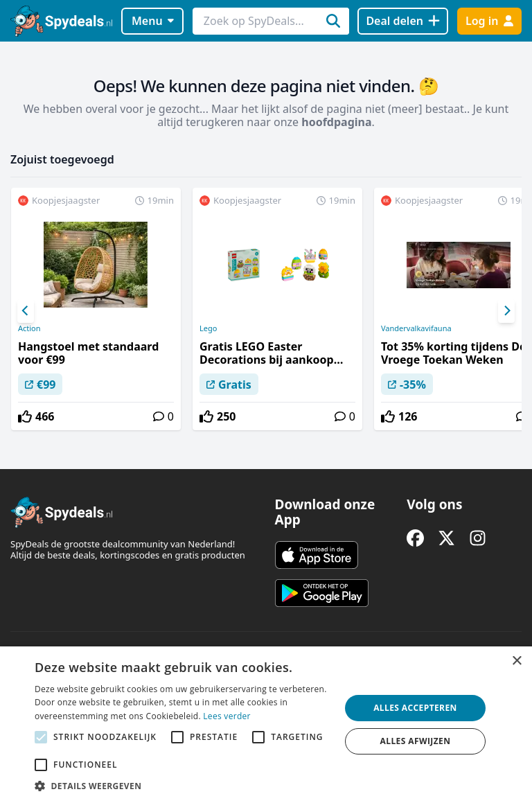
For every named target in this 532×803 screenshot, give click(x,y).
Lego (208, 328)
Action (29, 328)
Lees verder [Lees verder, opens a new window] (227, 716)
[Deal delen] (403, 21)
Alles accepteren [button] (415, 708)
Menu (153, 21)
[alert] (266, 725)
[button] (183, 786)
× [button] (516, 661)
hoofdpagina (336, 122)
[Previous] (26, 311)
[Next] (506, 311)
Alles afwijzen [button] (416, 741)
